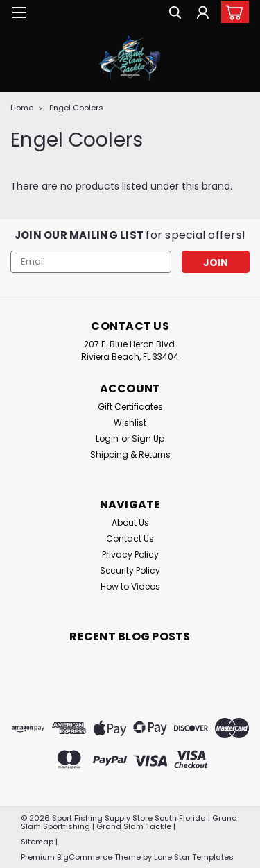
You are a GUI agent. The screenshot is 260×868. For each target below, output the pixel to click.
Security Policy (130, 570)
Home (22, 108)
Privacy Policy (130, 554)
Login (107, 439)
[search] (175, 14)
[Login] (203, 14)
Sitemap (37, 842)
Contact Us (130, 539)
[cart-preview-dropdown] (232, 12)
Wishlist (130, 423)
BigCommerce (85, 857)
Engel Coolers (76, 108)
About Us (130, 523)
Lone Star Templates (194, 857)
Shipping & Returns (130, 454)
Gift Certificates (130, 407)
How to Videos (130, 586)
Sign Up (148, 439)
